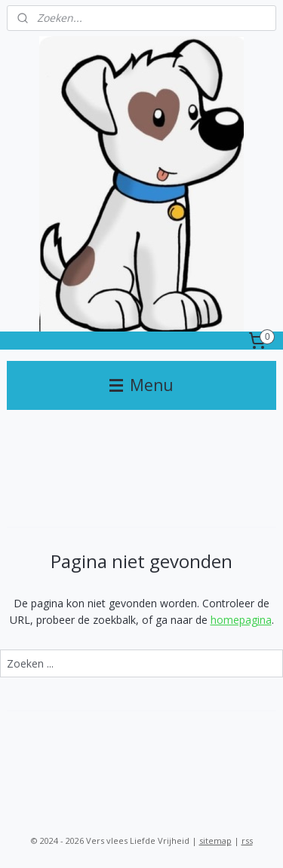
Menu (141, 385)
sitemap (215, 840)
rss (247, 840)
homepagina (241, 620)
